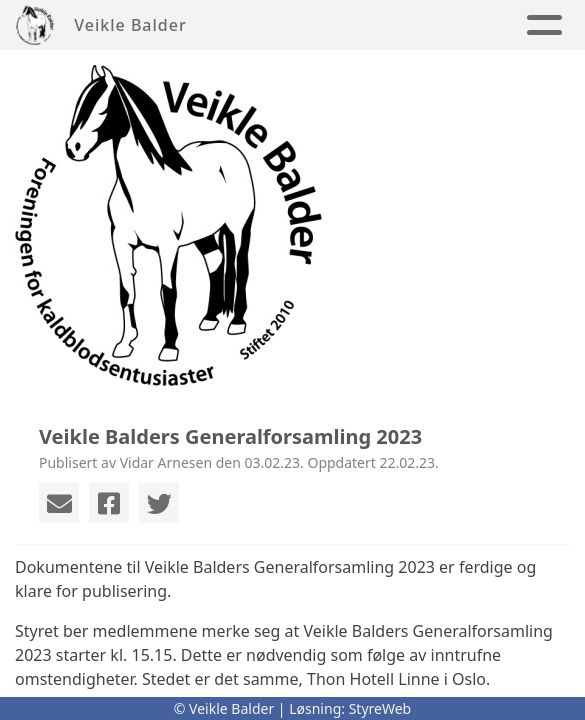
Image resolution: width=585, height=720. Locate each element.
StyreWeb (380, 708)
